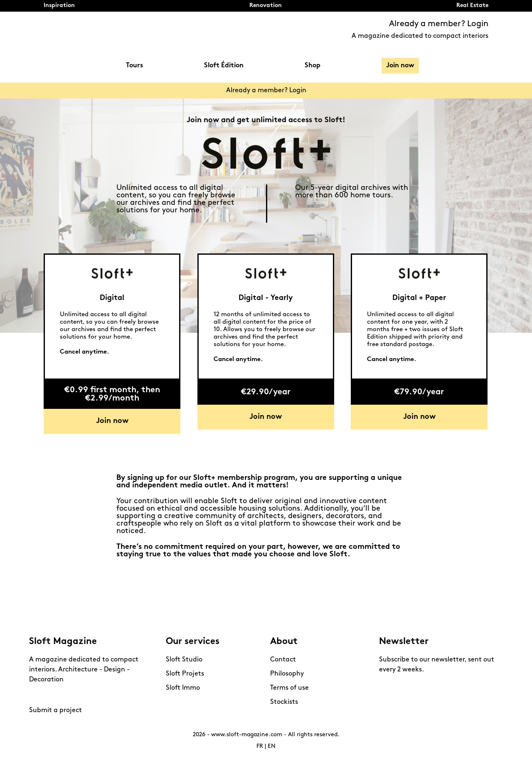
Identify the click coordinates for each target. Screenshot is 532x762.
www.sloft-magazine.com (247, 735)
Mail (96, 695)
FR (260, 746)
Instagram (37, 695)
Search (484, 66)
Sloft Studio (184, 660)
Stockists (284, 702)
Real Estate (472, 6)
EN (272, 746)
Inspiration (59, 6)
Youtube (66, 695)
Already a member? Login (439, 24)
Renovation (266, 6)
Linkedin (81, 695)
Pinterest (52, 695)
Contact (283, 660)
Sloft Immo (183, 688)
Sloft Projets (185, 674)
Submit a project (55, 710)
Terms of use (289, 688)
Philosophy (287, 674)
